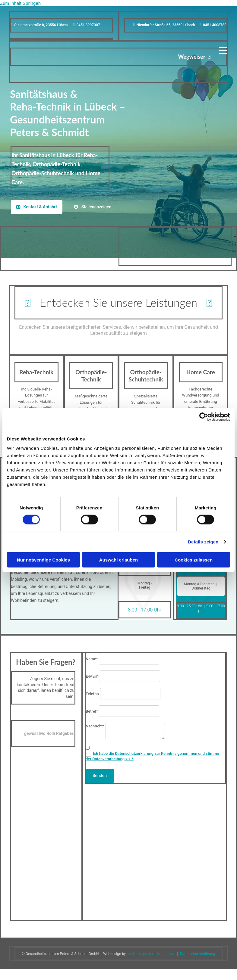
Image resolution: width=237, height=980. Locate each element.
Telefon (92, 694)
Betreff (92, 711)
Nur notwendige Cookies (43, 560)
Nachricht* (95, 726)
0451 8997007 (88, 25)
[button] (37, 207)
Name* (92, 659)
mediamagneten (140, 954)
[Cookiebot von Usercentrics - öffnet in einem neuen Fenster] (204, 417)
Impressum (166, 954)
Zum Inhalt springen (20, 3)
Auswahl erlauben (118, 560)
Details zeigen (203, 541)
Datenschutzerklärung (198, 954)
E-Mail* (92, 676)
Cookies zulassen (194, 560)
